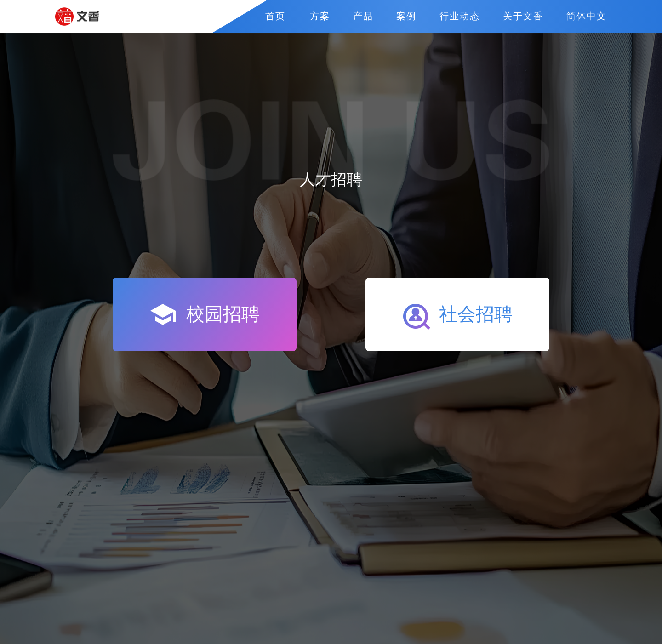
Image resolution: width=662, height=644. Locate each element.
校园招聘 (205, 314)
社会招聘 (458, 317)
